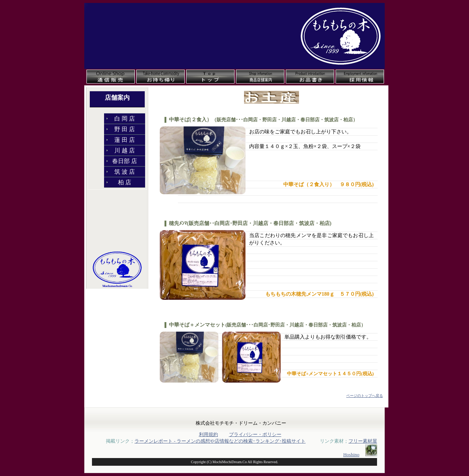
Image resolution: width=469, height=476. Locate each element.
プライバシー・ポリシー (255, 434)
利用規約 (208, 434)
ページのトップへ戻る (365, 396)
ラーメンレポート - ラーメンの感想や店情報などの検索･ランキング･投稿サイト (220, 441)
